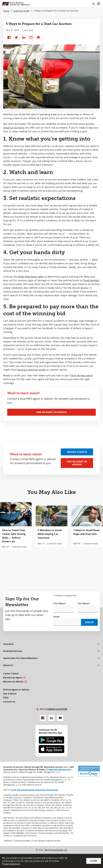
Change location (56, 709)
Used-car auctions (14, 128)
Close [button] (94, 861)
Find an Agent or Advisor (51, 412)
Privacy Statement (11, 864)
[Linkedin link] (52, 718)
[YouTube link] (60, 718)
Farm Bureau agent (82, 375)
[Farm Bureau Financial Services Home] (16, 4)
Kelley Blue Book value (31, 277)
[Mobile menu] (99, 4)
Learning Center (22, 11)
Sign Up (89, 622)
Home (6, 11)
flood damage (91, 280)
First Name (60, 603)
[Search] (93, 4)
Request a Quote (77, 452)
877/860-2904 (51, 769)
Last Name (84, 603)
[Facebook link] (43, 718)
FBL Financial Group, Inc (56, 850)
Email (57, 617)
